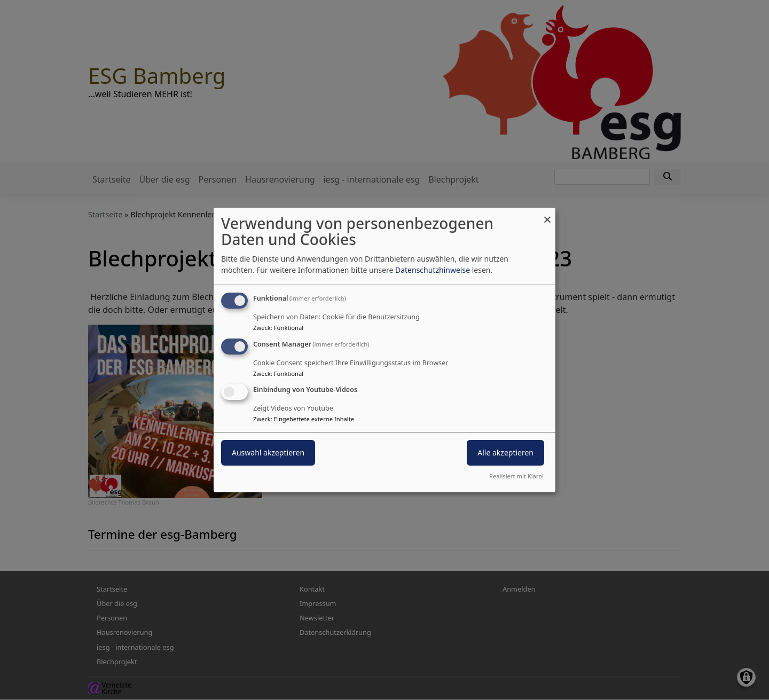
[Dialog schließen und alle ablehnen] (547, 214)
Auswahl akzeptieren (268, 453)
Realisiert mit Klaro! (516, 476)
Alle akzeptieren (505, 453)
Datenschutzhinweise (433, 270)
